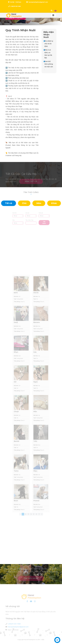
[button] (57, 641)
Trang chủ (11, 18)
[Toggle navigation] (53, 15)
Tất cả (9, 203)
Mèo (39, 203)
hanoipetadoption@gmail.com (38, 2)
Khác (54, 203)
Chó (24, 203)
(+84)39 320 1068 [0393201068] (15, 6)
